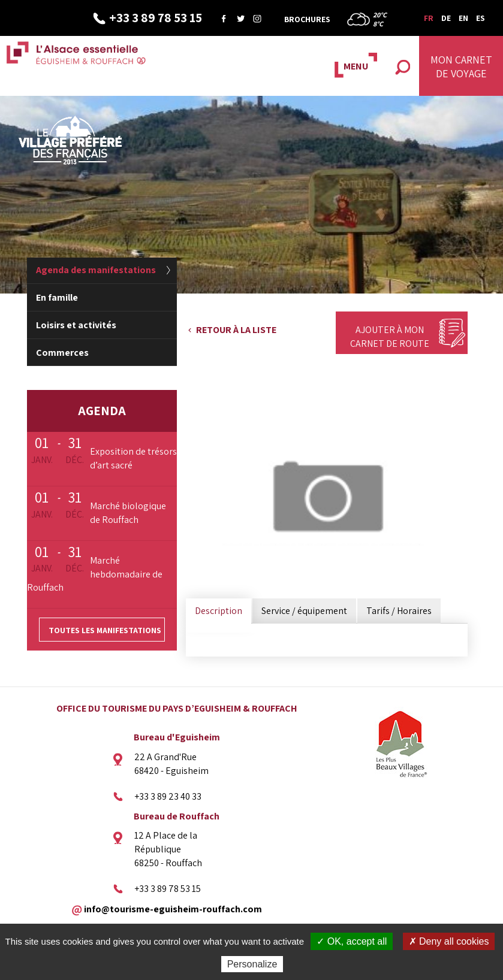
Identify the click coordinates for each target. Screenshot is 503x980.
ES (481, 18)
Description (219, 611)
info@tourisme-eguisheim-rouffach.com (173, 908)
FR (429, 18)
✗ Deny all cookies (449, 941)
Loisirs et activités (76, 325)
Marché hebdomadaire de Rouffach (95, 574)
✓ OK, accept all (352, 941)
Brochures (307, 19)
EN (463, 18)
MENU (356, 66)
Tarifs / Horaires (399, 611)
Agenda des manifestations (96, 270)
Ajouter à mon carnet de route (390, 337)
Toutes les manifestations (105, 630)
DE (446, 18)
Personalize (252, 964)
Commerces (62, 353)
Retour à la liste (236, 330)
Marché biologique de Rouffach (128, 513)
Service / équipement (304, 611)
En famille (57, 297)
